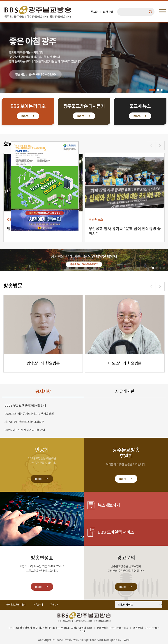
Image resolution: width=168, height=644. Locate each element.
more (25, 116)
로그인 (95, 12)
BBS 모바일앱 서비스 (116, 532)
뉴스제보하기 (109, 505)
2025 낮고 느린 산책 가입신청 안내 (25, 430)
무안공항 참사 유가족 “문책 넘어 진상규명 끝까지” (125, 231)
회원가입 (108, 12)
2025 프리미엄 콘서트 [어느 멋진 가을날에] (29, 414)
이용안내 (38, 605)
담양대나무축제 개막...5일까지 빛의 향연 (40, 229)
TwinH (126, 640)
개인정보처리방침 (16, 605)
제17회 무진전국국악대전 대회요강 (24, 422)
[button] (152, 90)
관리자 (54, 605)
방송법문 (13, 286)
